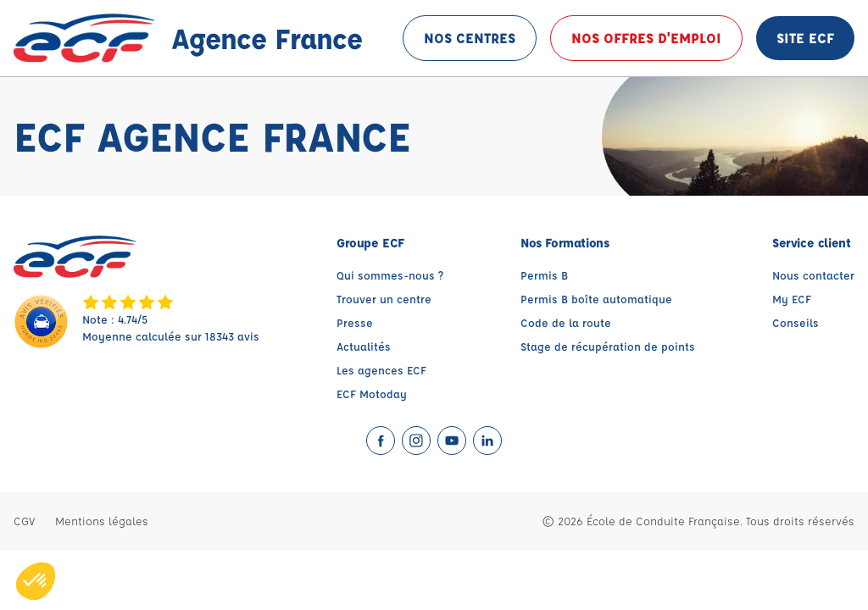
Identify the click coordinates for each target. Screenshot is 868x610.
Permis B (544, 275)
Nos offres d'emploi (646, 38)
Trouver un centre (384, 299)
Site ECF (805, 38)
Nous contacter (813, 275)
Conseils (796, 322)
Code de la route (566, 322)
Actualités (364, 346)
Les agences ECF (381, 370)
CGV (24, 521)
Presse (355, 322)
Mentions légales (102, 521)
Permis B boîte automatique (596, 299)
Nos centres (470, 38)
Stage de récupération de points (608, 346)
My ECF (792, 299)
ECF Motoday (372, 394)
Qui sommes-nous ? (390, 275)
